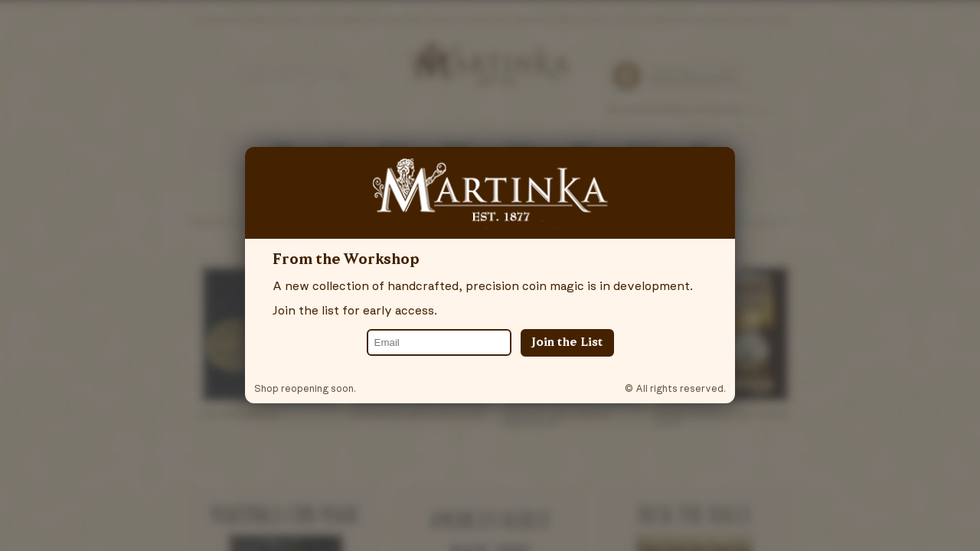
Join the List (567, 343)
